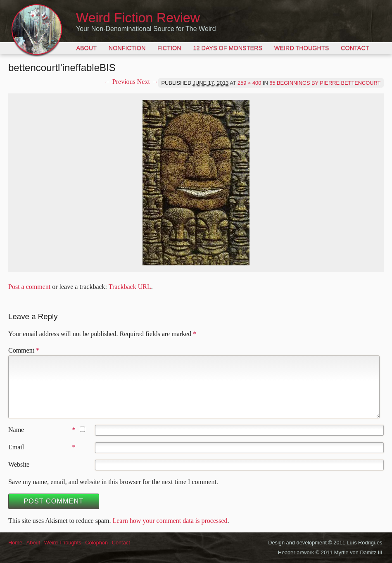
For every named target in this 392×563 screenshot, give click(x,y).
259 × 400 (249, 83)
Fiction (169, 48)
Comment (24, 350)
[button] (196, 183)
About (86, 48)
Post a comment (29, 287)
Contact (355, 48)
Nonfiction (127, 48)
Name (16, 430)
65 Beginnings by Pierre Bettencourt (325, 83)
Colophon (96, 543)
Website (19, 464)
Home (15, 543)
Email (16, 447)
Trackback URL (130, 287)
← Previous (120, 82)
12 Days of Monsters (228, 48)
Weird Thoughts (302, 48)
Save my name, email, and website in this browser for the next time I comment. (113, 482)
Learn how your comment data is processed (170, 521)
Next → (148, 82)
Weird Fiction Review (138, 18)
